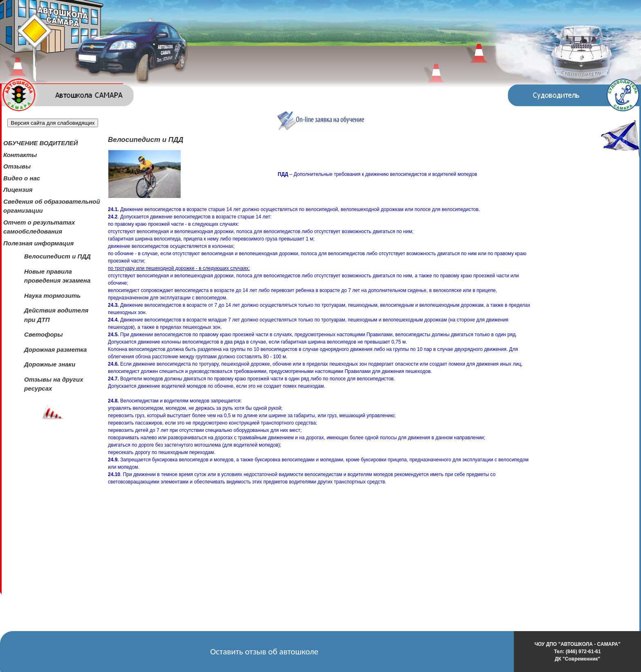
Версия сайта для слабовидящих (53, 123)
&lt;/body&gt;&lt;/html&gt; (203, 565)
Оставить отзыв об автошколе (264, 652)
